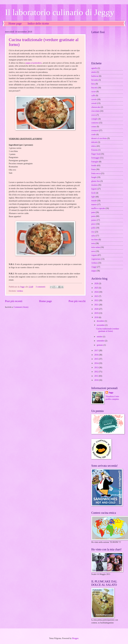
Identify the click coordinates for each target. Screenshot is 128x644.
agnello (94, 68)
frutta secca (96, 173)
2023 (97, 296)
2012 (97, 372)
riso (93, 232)
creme (94, 127)
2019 (97, 313)
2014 (97, 363)
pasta (93, 216)
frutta (93, 169)
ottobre (100, 337)
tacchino (95, 240)
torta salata (96, 247)
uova (93, 251)
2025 (97, 288)
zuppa (94, 271)
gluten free (96, 181)
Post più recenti (14, 301)
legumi (94, 189)
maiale (94, 201)
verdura (20, 291)
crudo (94, 134)
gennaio (100, 345)
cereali (94, 103)
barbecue (95, 76)
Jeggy (111, 393)
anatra (94, 72)
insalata (94, 185)
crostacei (95, 130)
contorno (95, 123)
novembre (101, 325)
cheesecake (96, 107)
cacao (94, 92)
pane (93, 212)
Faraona (94, 150)
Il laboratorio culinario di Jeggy (60, 12)
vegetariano (96, 259)
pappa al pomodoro (34, 63)
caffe (93, 96)
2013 (97, 368)
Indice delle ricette (38, 23)
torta (93, 243)
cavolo (94, 99)
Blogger (75, 638)
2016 (97, 355)
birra (93, 84)
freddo (94, 166)
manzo (94, 204)
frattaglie (95, 162)
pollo (93, 228)
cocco (94, 115)
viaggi (94, 267)
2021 (97, 305)
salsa (93, 236)
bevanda (95, 80)
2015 (97, 359)
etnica (94, 146)
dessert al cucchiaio (99, 138)
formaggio (95, 158)
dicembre (101, 321)
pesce (94, 224)
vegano (94, 255)
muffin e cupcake (98, 208)
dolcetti (94, 142)
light (93, 197)
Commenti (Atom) (21, 307)
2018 (97, 317)
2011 (97, 376)
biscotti (94, 88)
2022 (97, 300)
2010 (97, 380)
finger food (96, 154)
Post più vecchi (77, 301)
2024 (97, 292)
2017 (97, 350)
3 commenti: (41, 287)
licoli (93, 193)
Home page (15, 23)
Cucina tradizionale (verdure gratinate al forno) (108, 330)
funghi (94, 177)
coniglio (95, 119)
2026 (97, 283)
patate (94, 220)
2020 (97, 309)
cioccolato (95, 111)
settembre (101, 341)
